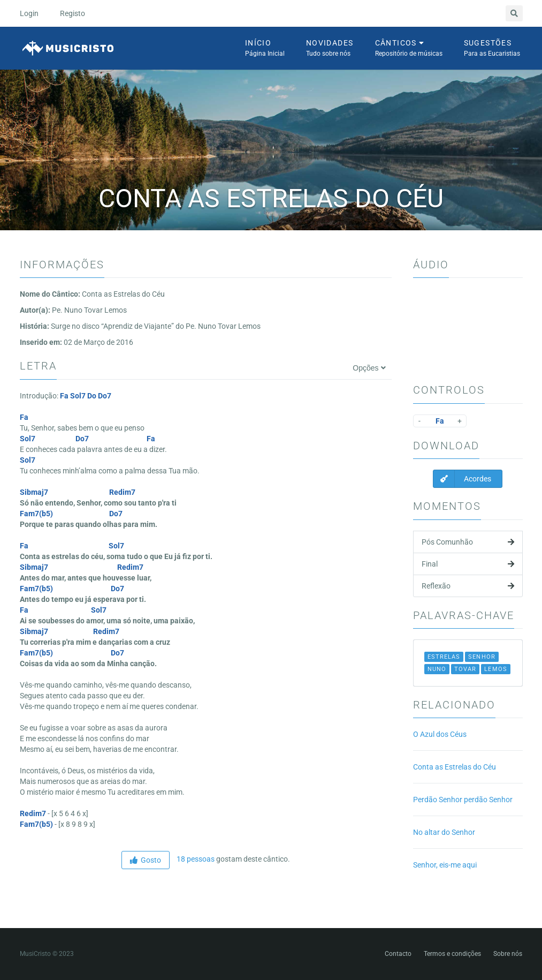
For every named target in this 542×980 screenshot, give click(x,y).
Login (29, 13)
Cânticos (409, 49)
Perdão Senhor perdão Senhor (463, 800)
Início (265, 49)
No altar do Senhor (444, 832)
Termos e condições (452, 954)
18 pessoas (195, 859)
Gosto (146, 860)
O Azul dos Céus (440, 734)
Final (468, 564)
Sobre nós (508, 954)
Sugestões (492, 49)
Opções (369, 368)
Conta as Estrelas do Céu (455, 767)
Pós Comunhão (468, 542)
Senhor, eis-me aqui (445, 865)
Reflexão (468, 586)
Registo (72, 13)
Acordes (462, 479)
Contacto (398, 954)
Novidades (330, 49)
